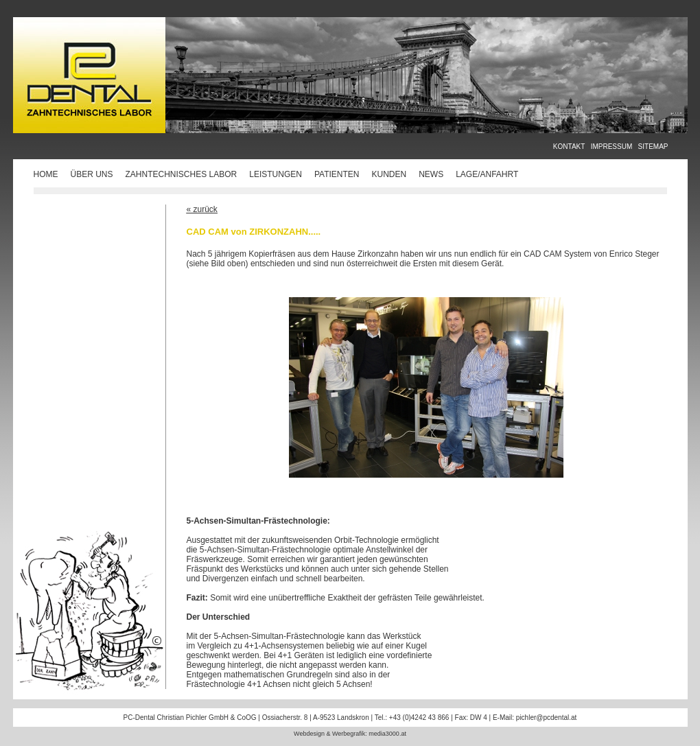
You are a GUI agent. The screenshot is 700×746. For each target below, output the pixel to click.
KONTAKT (569, 147)
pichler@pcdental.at (547, 718)
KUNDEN (389, 174)
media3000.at (387, 734)
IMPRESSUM (612, 147)
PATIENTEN (337, 174)
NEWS (431, 174)
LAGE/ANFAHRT (487, 174)
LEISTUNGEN (276, 174)
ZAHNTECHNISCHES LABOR (182, 174)
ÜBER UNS (92, 174)
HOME (46, 174)
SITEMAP (653, 147)
